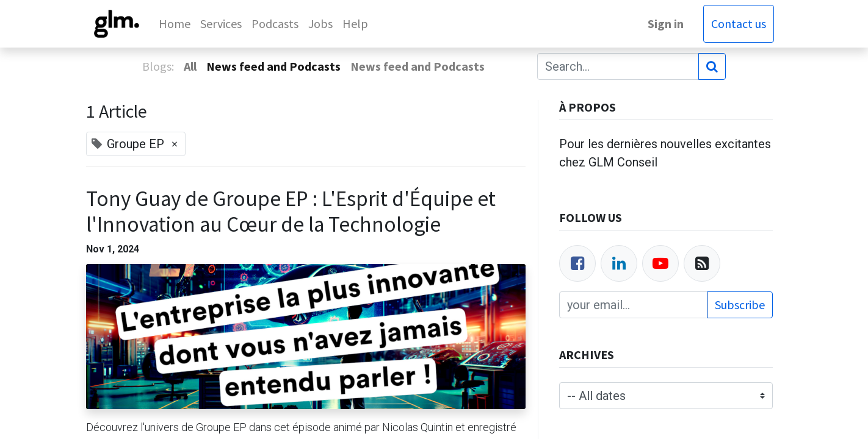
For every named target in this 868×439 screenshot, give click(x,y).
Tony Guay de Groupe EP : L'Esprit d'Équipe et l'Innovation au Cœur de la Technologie (291, 212)
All (190, 66)
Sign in (664, 23)
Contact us (737, 23)
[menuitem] (176, 24)
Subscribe (740, 305)
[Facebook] (577, 263)
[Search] (712, 66)
